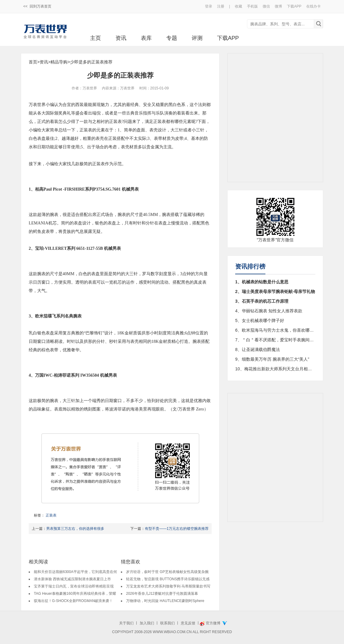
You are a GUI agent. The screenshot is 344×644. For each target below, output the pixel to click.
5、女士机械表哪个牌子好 (260, 320)
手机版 (252, 6)
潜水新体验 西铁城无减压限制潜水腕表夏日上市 (72, 579)
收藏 (239, 6)
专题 (172, 38)
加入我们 (147, 623)
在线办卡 (313, 6)
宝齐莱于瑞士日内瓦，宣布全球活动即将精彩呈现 (74, 586)
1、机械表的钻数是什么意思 (262, 282)
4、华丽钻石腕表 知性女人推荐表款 (269, 311)
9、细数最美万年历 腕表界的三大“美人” (272, 359)
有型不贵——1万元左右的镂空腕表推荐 (177, 529)
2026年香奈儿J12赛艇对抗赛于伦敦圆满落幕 (162, 594)
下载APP (294, 6)
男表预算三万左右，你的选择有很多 (75, 529)
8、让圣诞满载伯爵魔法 (258, 349)
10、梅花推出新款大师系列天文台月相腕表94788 (275, 369)
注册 (221, 6)
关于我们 (126, 623)
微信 (266, 6)
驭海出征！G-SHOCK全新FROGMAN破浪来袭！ (73, 601)
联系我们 (167, 623)
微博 (278, 6)
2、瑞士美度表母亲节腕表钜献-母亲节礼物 (275, 291)
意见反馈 (188, 623)
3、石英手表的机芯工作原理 (262, 301)
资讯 (121, 38)
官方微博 (213, 623)
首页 (33, 62)
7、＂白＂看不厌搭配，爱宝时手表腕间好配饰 (275, 340)
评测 (197, 38)
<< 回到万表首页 (37, 6)
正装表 (51, 515)
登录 (209, 6)
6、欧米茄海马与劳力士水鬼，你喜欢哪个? (275, 330)
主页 (96, 38)
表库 (146, 38)
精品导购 (59, 62)
